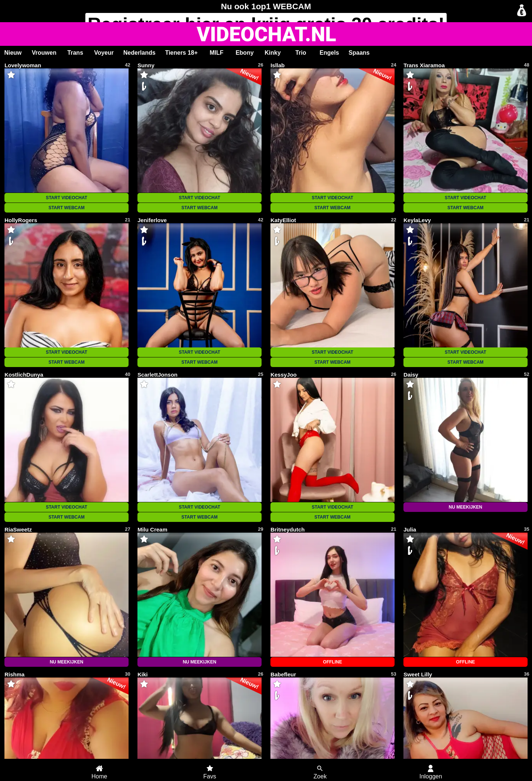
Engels (329, 53)
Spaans (359, 53)
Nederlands (139, 53)
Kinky (273, 53)
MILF (216, 53)
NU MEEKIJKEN (466, 507)
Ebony (245, 53)
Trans (75, 53)
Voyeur (104, 53)
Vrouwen (44, 53)
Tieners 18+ (181, 53)
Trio (301, 53)
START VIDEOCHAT (66, 198)
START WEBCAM (66, 208)
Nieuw (13, 53)
